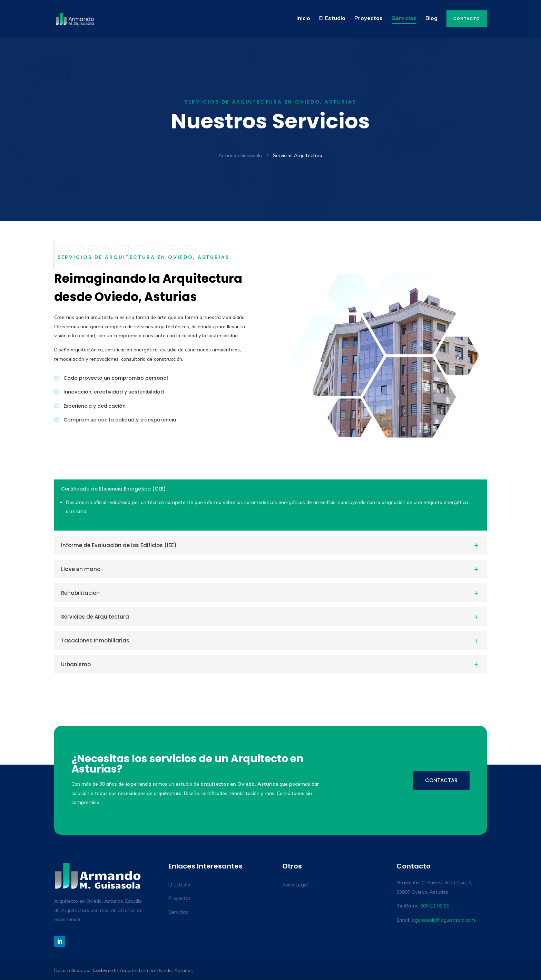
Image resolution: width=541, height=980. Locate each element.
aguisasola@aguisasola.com (444, 920)
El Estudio (179, 885)
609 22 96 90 (435, 906)
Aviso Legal (295, 885)
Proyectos (180, 898)
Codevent (104, 970)
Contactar (441, 780)
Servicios (178, 912)
